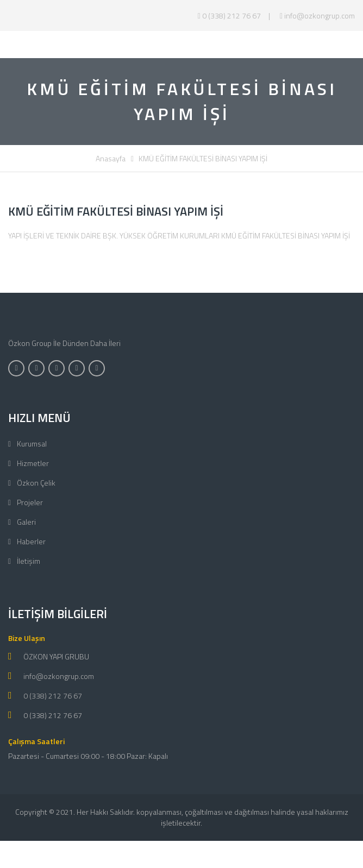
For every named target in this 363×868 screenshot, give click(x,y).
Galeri (26, 522)
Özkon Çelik (35, 483)
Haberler (30, 541)
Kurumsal (31, 444)
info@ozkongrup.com (317, 15)
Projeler (29, 502)
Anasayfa (111, 158)
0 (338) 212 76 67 (229, 15)
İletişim (28, 561)
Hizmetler (32, 463)
